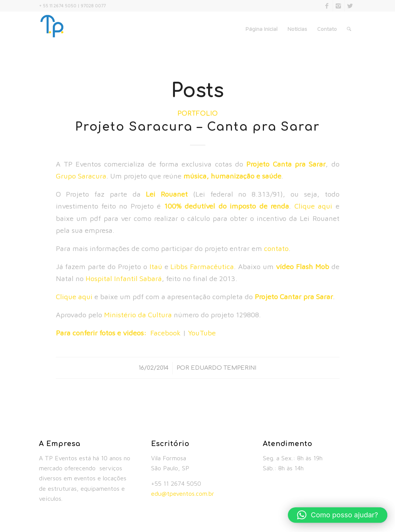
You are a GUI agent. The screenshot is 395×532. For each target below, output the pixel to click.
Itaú (156, 266)
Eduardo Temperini (224, 368)
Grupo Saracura (81, 176)
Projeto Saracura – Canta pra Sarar (197, 127)
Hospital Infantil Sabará (124, 278)
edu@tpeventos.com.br (183, 493)
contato (276, 248)
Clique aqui (313, 206)
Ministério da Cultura (138, 315)
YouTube (202, 333)
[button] (338, 515)
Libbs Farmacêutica (202, 266)
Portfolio (197, 114)
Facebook (166, 333)
